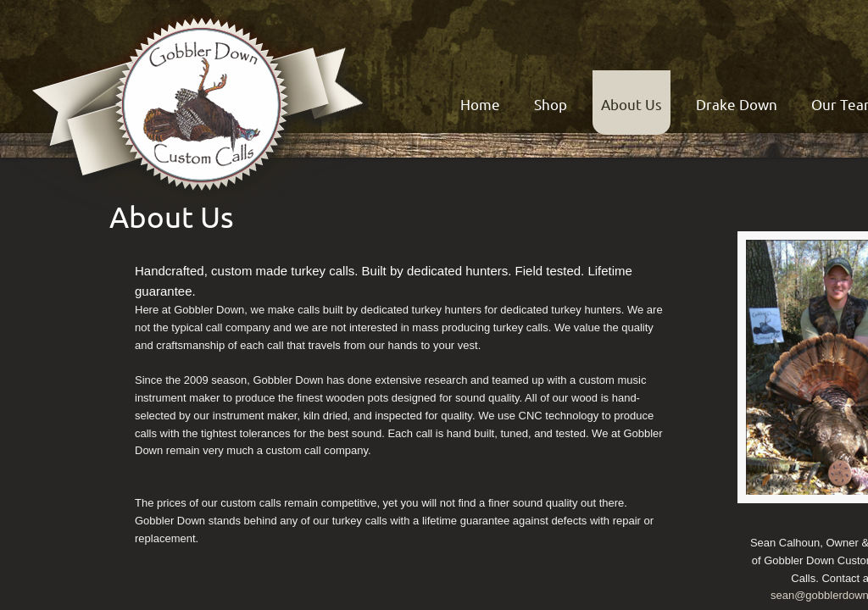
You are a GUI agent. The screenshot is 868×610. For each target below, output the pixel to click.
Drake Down (737, 104)
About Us (632, 104)
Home (480, 104)
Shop (551, 104)
